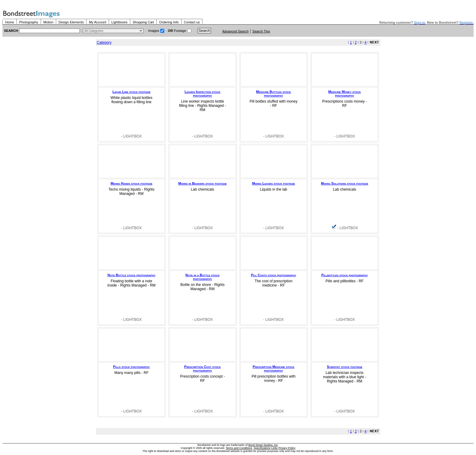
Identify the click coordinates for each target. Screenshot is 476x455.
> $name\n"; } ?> (113, 31)
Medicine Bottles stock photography (273, 93)
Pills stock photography (131, 367)
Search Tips (261, 31)
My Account (98, 22)
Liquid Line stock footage (132, 92)
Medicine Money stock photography (344, 93)
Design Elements (71, 22)
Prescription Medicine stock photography (274, 368)
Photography (29, 22)
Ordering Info (169, 22)
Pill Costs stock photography (274, 275)
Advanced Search (235, 31)
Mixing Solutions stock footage (345, 183)
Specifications (262, 448)
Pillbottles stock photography (344, 275)
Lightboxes (119, 22)
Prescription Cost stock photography (202, 368)
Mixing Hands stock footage (131, 183)
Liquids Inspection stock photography (202, 93)
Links (275, 448)
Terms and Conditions (239, 448)
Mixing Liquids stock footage (273, 183)
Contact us (192, 22)
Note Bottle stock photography (131, 275)
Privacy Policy (287, 448)
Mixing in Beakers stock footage (202, 183)
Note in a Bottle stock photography (202, 277)
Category (104, 42)
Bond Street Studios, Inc (263, 445)
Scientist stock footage (345, 367)
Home (10, 22)
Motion (48, 22)
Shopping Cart (143, 22)
